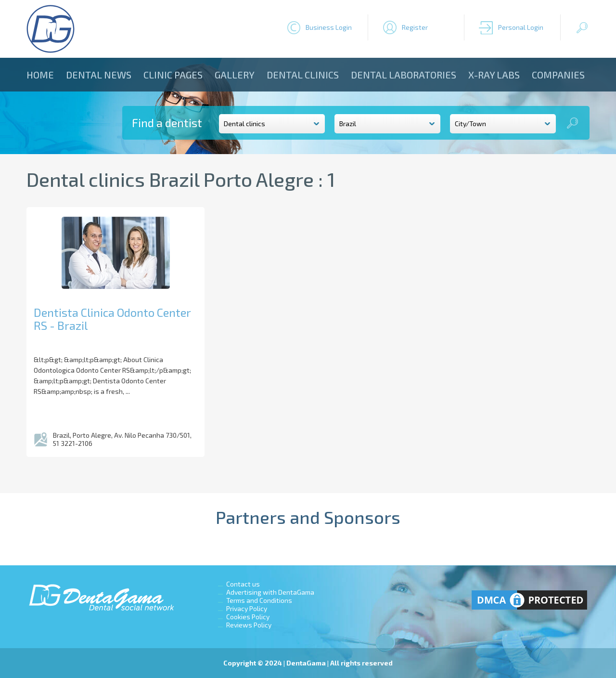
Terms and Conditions (259, 600)
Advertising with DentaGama (270, 592)
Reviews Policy (249, 625)
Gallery (235, 75)
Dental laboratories (404, 75)
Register (415, 27)
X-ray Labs (494, 75)
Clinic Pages (173, 75)
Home (40, 75)
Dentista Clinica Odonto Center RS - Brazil (112, 319)
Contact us (243, 584)
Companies (558, 75)
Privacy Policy (247, 608)
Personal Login (521, 27)
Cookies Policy (248, 617)
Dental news (99, 75)
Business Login (329, 27)
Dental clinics (303, 75)
